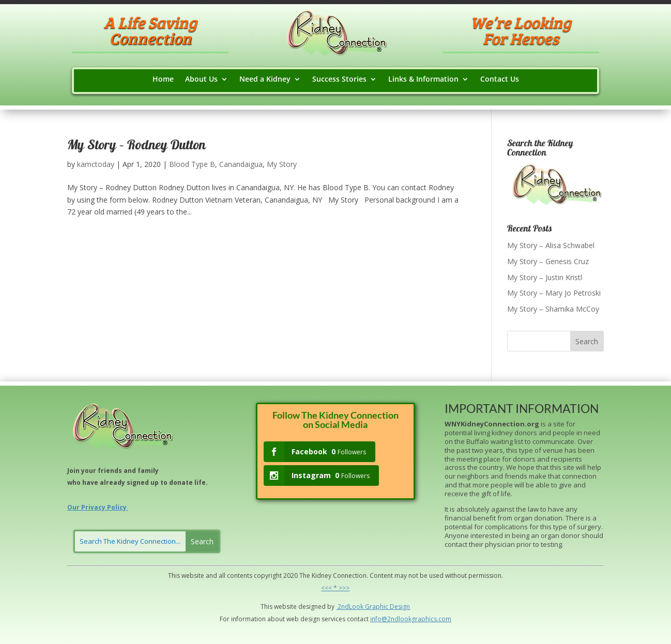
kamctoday (96, 164)
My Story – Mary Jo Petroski (554, 293)
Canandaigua (241, 164)
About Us (201, 80)
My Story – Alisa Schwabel (551, 245)
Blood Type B (192, 164)
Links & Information (423, 80)
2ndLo (346, 607)
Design (399, 607)
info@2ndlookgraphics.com (411, 619)
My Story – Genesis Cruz (548, 261)
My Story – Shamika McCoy (553, 309)
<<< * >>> (335, 588)
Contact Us (500, 80)
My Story (282, 164)
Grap (372, 607)
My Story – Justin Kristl (545, 277)
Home (163, 80)
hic (384, 607)
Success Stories (339, 80)
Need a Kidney (265, 80)
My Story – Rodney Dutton (136, 146)
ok (360, 607)
